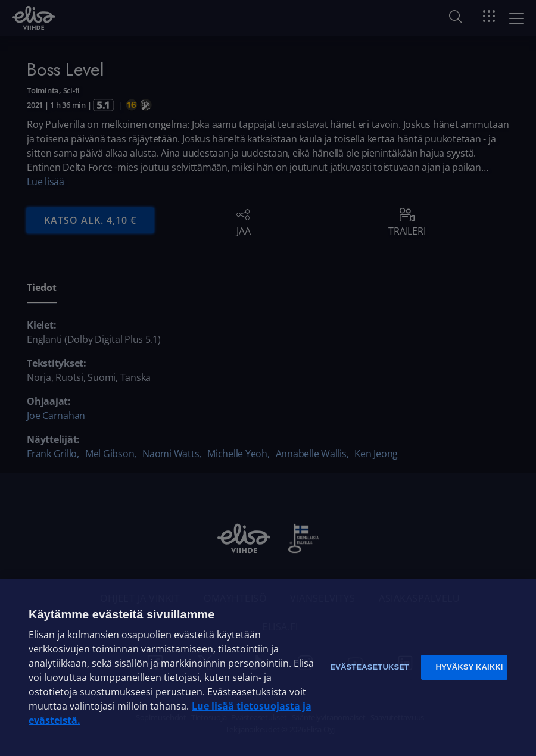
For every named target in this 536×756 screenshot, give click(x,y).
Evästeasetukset (370, 667)
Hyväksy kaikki (470, 667)
